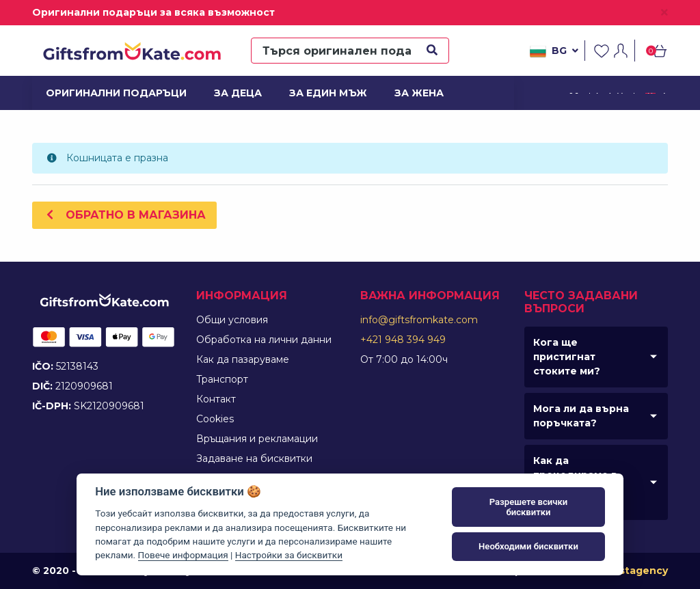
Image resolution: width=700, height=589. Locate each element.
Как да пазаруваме (243, 359)
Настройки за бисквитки (289, 555)
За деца (238, 93)
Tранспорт (222, 379)
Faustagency (634, 571)
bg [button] (554, 51)
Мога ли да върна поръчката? (581, 416)
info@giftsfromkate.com (419, 320)
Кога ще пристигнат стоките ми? (567, 357)
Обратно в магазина (124, 215)
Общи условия (232, 320)
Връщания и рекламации (257, 439)
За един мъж (326, 93)
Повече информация (183, 555)
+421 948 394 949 (403, 340)
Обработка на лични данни (264, 340)
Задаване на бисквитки (254, 458)
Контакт (216, 399)
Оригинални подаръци (109, 93)
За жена (419, 93)
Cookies (215, 419)
